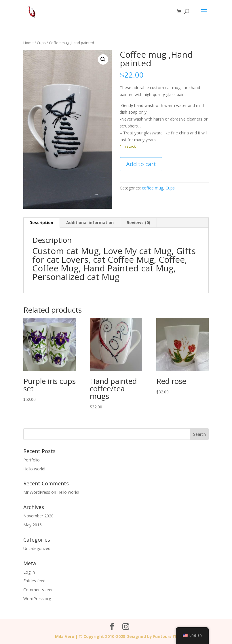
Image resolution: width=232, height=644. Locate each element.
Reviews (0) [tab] (138, 223)
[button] (103, 59)
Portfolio (32, 460)
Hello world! (34, 469)
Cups (41, 43)
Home (28, 43)
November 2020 (38, 516)
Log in (29, 572)
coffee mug (153, 188)
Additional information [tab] (90, 223)
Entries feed (34, 581)
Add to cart (141, 164)
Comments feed (38, 590)
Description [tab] (41, 223)
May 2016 (33, 525)
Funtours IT (165, 636)
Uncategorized (37, 548)
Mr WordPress (37, 492)
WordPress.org (37, 599)
